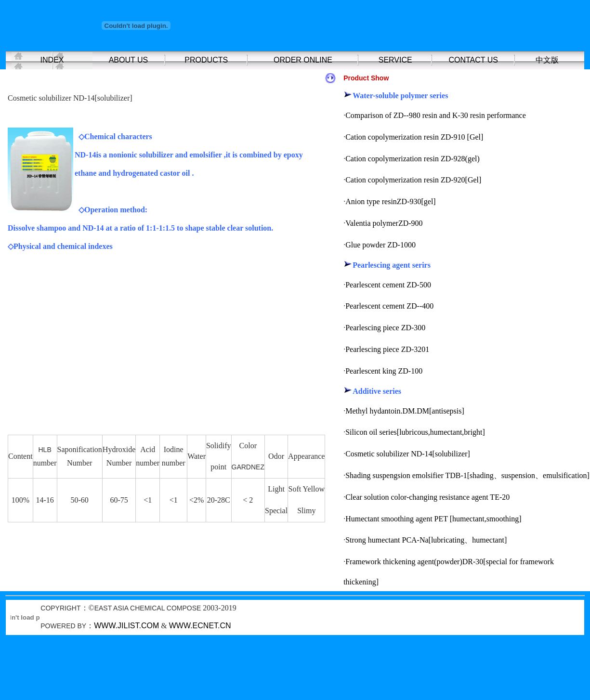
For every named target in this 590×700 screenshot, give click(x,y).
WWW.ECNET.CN (200, 626)
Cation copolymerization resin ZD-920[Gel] (413, 180)
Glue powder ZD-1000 (380, 245)
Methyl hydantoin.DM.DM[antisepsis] (405, 411)
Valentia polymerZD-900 (384, 223)
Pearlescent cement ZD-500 (388, 285)
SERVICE (395, 60)
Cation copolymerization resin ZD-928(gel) (413, 159)
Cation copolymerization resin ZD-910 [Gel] (414, 137)
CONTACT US (473, 60)
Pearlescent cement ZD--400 (389, 306)
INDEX (52, 60)
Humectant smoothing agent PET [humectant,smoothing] (433, 519)
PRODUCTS (206, 60)
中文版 (547, 60)
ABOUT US (129, 60)
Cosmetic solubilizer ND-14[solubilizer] (408, 454)
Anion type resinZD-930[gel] (391, 201)
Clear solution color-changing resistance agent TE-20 (427, 497)
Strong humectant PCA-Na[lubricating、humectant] (426, 540)
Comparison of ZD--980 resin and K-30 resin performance (436, 115)
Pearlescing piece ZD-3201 (387, 349)
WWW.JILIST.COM (126, 626)
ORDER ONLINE (303, 60)
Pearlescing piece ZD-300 (385, 328)
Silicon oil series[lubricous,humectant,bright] (415, 432)
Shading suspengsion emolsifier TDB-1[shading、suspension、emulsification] (467, 475)
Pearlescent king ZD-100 (384, 371)
